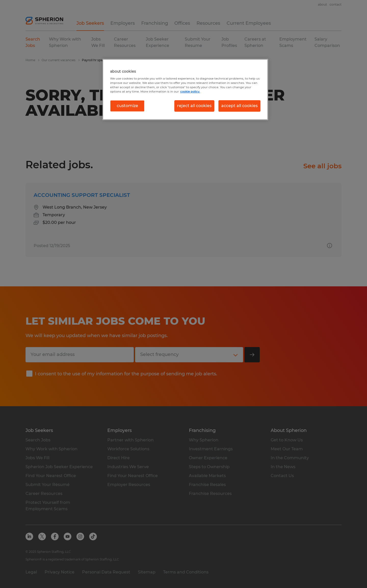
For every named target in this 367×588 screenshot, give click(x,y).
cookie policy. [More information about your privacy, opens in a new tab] (190, 92)
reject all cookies (194, 106)
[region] (185, 90)
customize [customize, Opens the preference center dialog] (127, 106)
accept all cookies (239, 106)
